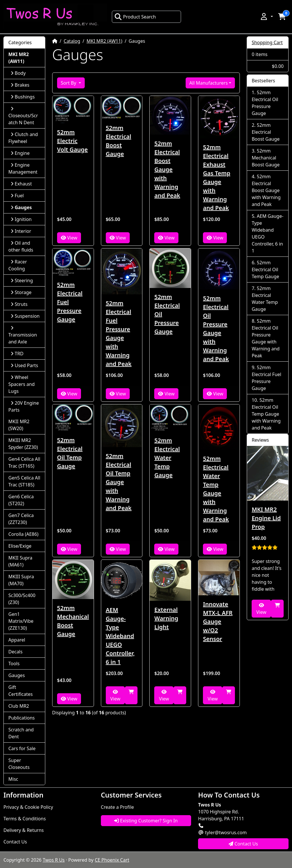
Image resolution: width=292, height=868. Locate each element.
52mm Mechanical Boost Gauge (73, 621)
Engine (20, 153)
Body (18, 73)
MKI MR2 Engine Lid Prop (266, 518)
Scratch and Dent (21, 733)
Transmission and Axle (23, 335)
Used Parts (24, 365)
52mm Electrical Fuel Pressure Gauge (70, 302)
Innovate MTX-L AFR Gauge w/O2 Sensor (218, 621)
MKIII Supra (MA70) (21, 580)
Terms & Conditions (25, 819)
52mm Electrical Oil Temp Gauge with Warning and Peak (119, 482)
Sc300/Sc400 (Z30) (22, 599)
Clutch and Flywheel (23, 138)
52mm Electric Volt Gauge (72, 141)
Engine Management (23, 168)
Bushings (23, 97)
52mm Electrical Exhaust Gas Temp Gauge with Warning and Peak (217, 177)
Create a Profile (117, 807)
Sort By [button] (69, 83)
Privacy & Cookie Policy (28, 807)
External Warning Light (166, 618)
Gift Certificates (20, 691)
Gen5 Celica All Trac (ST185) (24, 481)
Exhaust (21, 184)
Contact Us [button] (243, 844)
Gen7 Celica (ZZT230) (21, 519)
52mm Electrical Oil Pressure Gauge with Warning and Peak (216, 329)
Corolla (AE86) (23, 534)
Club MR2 (19, 706)
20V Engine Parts (24, 406)
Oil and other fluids (21, 246)
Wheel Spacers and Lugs (21, 384)
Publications (21, 718)
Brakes (20, 85)
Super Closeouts (19, 764)
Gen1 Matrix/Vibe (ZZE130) (21, 621)
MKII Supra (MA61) (20, 561)
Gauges (17, 675)
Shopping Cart (267, 42)
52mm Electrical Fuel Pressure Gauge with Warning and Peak (119, 333)
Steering (22, 280)
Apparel (17, 640)
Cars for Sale (22, 748)
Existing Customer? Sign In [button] (146, 821)
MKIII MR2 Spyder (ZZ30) (23, 444)
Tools (14, 663)
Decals (15, 652)
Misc (13, 779)
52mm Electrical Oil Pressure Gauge (167, 314)
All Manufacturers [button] (209, 83)
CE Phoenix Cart (112, 860)
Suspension (25, 316)
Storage (21, 292)
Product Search (135, 17)
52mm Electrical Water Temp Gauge (167, 458)
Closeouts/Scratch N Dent (23, 116)
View (69, 238)
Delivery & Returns (24, 830)
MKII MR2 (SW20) (19, 425)
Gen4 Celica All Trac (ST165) (24, 462)
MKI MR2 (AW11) (104, 41)
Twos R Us (54, 860)
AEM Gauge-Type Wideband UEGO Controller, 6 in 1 (120, 636)
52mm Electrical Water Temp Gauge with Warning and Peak (216, 489)
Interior (21, 231)
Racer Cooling (18, 265)
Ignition (21, 219)
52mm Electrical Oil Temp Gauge (70, 453)
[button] (266, 16)
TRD (17, 354)
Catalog (72, 41)
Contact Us (15, 842)
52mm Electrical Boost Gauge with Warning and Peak (167, 169)
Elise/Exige (20, 546)
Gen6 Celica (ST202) (21, 500)
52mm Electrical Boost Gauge (118, 141)
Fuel (17, 196)
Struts (19, 304)
